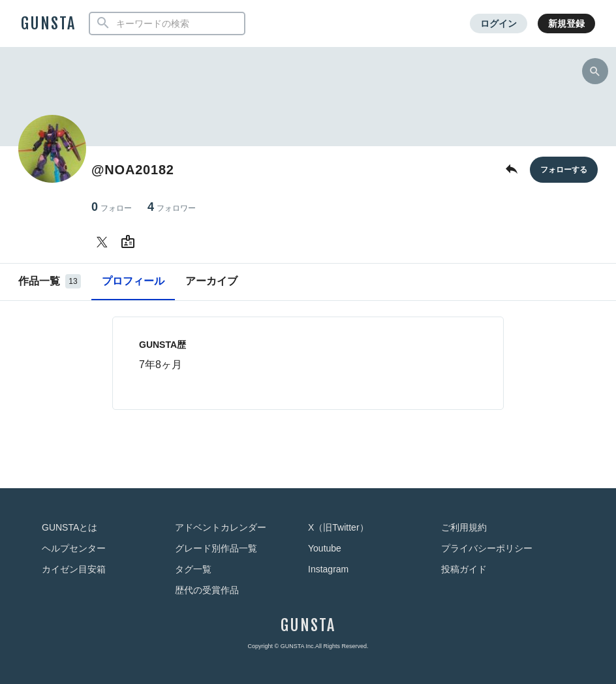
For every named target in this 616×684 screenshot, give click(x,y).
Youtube (325, 548)
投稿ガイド (464, 569)
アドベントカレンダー (221, 527)
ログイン (499, 23)
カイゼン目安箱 (74, 569)
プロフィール (133, 281)
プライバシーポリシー (487, 548)
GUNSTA (48, 23)
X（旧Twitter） (338, 527)
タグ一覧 (193, 569)
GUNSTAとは (69, 527)
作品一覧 (50, 281)
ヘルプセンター (74, 548)
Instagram (328, 569)
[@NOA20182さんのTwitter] (104, 242)
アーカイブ (211, 281)
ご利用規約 (464, 527)
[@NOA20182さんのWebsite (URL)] (131, 242)
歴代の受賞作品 (207, 590)
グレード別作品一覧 (216, 548)
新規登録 (566, 23)
